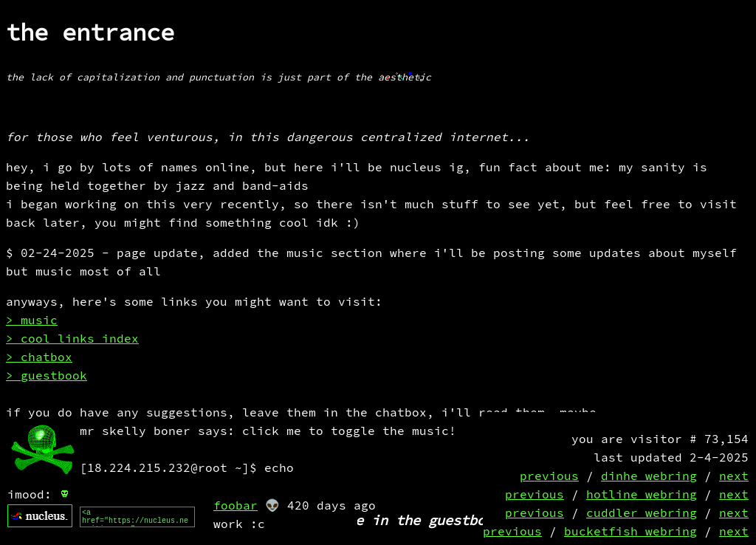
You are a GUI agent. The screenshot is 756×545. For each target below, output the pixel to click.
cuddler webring (642, 514)
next (734, 477)
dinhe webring (649, 477)
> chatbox (39, 358)
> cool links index (72, 339)
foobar (236, 506)
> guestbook (47, 376)
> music (32, 321)
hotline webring (642, 495)
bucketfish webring (630, 532)
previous (549, 477)
